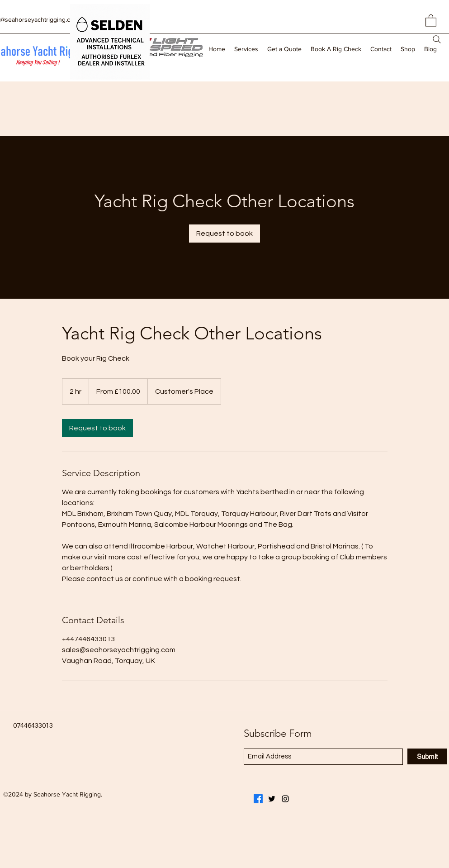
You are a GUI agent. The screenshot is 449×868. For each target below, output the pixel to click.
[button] (431, 20)
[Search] (437, 39)
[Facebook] (258, 799)
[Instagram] (285, 799)
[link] (224, 234)
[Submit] (427, 756)
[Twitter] (272, 799)
